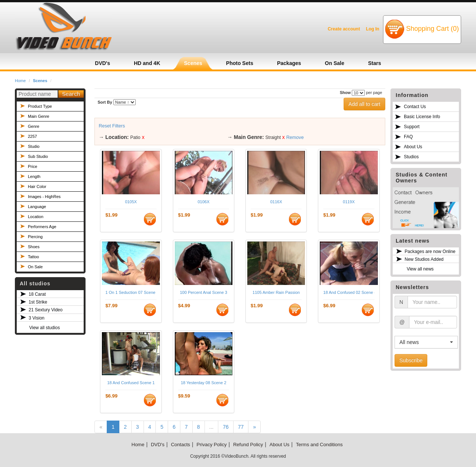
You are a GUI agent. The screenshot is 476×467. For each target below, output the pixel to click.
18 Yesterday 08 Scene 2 (203, 383)
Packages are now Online (430, 252)
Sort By (105, 102)
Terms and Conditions (319, 445)
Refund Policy (248, 445)
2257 (32, 136)
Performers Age (42, 227)
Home (20, 81)
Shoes (34, 247)
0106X (203, 202)
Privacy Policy (212, 445)
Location (36, 217)
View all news (420, 269)
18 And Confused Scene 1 (131, 383)
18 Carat (37, 294)
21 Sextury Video (46, 310)
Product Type (40, 106)
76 (226, 427)
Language (37, 207)
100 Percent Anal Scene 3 (204, 292)
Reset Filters (112, 126)
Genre (34, 126)
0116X (276, 202)
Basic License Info (422, 117)
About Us (413, 147)
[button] (426, 342)
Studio (34, 146)
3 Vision (36, 318)
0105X (131, 202)
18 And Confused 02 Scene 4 (349, 292)
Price (33, 166)
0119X (349, 202)
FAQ (408, 137)
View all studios (44, 328)
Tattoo (33, 257)
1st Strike (38, 302)
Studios (411, 157)
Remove (295, 137)
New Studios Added (424, 259)
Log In (373, 29)
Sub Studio (38, 156)
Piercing (35, 237)
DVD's (158, 445)
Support (412, 127)
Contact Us (415, 107)
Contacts (181, 445)
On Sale (35, 267)
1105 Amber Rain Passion (276, 292)
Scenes (40, 81)
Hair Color (37, 187)
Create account (344, 29)
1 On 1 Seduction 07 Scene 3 (131, 292)
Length (34, 176)
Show (345, 93)
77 (241, 427)
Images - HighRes (44, 197)
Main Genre (38, 116)
